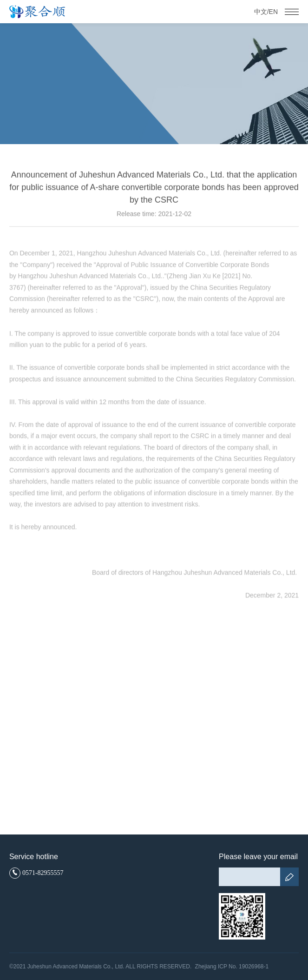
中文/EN (266, 12)
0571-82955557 (36, 873)
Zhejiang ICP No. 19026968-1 (232, 967)
